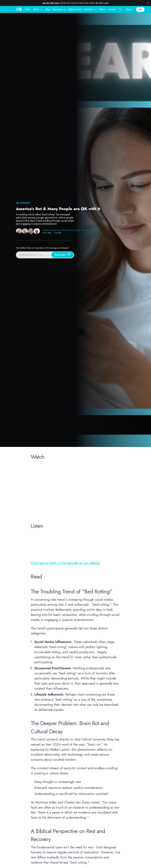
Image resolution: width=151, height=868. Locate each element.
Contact (112, 9)
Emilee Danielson (51, 230)
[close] (148, 3)
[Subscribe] (62, 255)
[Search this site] (120, 9)
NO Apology (23, 203)
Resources (58, 9)
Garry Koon (93, 230)
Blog (48, 9)
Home (28, 9)
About (102, 9)
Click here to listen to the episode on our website (65, 563)
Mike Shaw (81, 230)
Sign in (129, 9)
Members (89, 9)
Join (140, 9)
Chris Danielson (68, 230)
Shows (36, 9)
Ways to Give (75, 9)
